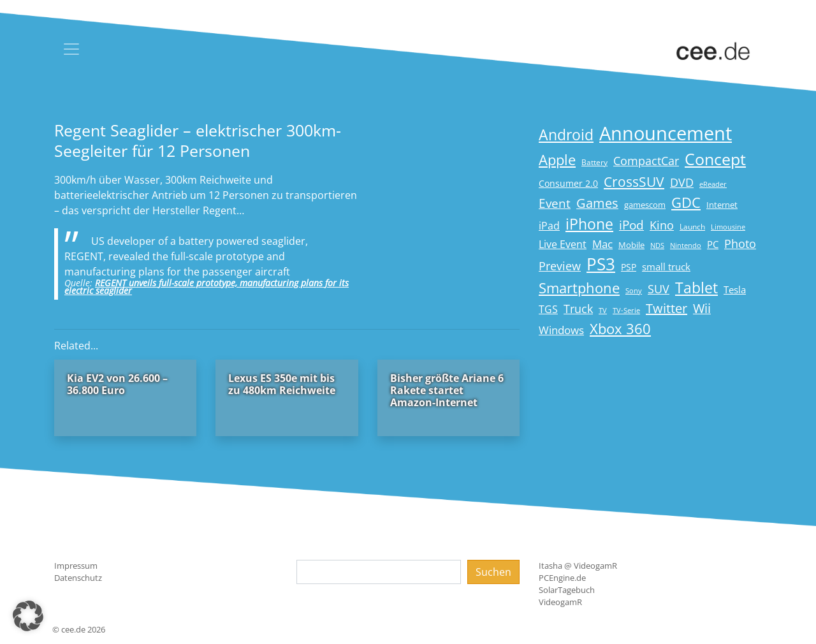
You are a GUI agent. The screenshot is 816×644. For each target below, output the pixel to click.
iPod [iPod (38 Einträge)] (631, 225)
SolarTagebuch (567, 590)
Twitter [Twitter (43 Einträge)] (667, 308)
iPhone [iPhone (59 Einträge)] (589, 224)
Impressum (76, 566)
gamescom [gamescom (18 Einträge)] (645, 205)
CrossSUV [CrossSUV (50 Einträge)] (634, 181)
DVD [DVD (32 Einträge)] (682, 182)
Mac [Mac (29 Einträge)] (602, 244)
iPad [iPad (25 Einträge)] (549, 226)
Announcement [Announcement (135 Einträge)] (666, 133)
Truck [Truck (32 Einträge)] (578, 309)
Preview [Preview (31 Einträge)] (560, 266)
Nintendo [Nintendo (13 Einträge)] (686, 245)
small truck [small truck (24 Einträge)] (666, 267)
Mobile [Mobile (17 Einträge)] (631, 245)
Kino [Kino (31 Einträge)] (662, 225)
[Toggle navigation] (71, 49)
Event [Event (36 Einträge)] (555, 203)
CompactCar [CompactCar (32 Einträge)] (646, 161)
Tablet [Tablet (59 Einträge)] (696, 288)
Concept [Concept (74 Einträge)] (715, 159)
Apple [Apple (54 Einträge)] (557, 160)
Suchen (493, 572)
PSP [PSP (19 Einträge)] (629, 267)
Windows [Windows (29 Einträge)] (561, 330)
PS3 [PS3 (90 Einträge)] (601, 264)
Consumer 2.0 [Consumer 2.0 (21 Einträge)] (568, 183)
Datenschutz (78, 578)
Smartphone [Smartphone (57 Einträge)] (579, 288)
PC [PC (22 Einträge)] (713, 244)
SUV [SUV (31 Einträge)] (659, 289)
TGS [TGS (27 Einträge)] (548, 309)
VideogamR (560, 602)
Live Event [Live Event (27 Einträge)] (563, 244)
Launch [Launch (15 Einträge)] (692, 227)
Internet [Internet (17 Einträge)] (722, 205)
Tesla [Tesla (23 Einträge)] (735, 289)
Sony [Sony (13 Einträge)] (634, 291)
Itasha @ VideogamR (578, 566)
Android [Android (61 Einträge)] (566, 135)
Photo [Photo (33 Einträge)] (740, 244)
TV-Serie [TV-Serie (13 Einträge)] (626, 311)
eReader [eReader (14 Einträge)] (713, 184)
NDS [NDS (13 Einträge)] (657, 245)
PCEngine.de (562, 578)
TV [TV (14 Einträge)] (603, 310)
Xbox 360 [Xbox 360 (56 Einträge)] (620, 329)
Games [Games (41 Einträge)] (597, 203)
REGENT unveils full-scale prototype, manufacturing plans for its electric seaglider (207, 287)
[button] (28, 616)
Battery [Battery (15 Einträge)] (594, 162)
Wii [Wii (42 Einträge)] (702, 308)
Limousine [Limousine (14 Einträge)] (728, 227)
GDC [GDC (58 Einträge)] (686, 202)
